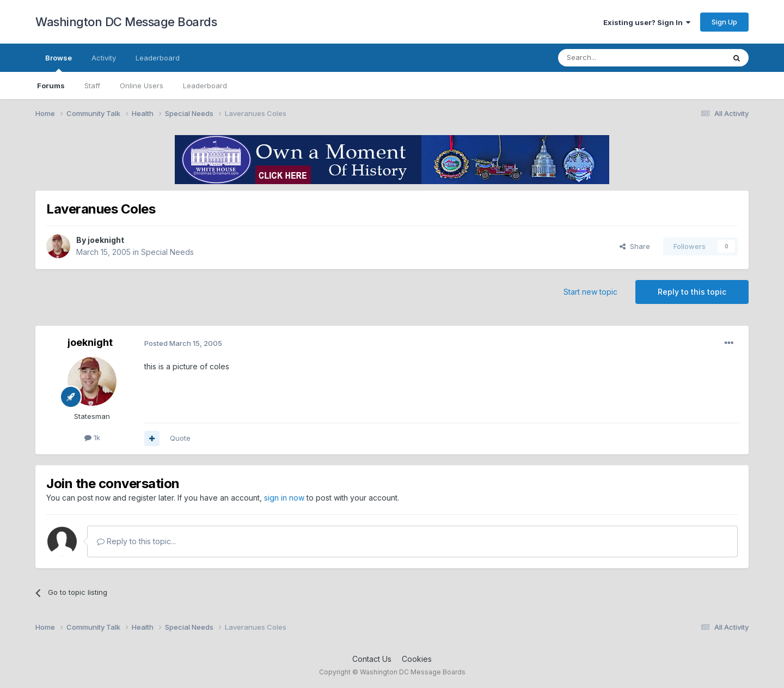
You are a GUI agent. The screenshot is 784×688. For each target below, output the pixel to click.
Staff (92, 86)
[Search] (614, 58)
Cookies (417, 659)
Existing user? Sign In (647, 22)
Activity (104, 58)
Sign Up (724, 22)
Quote (180, 438)
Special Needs (167, 252)
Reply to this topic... (136, 541)
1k (92, 437)
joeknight (106, 240)
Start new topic (590, 292)
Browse (59, 63)
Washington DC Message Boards (126, 22)
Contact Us (372, 659)
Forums (51, 86)
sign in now (284, 498)
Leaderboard (205, 86)
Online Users (142, 86)
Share (635, 246)
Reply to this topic (692, 292)
